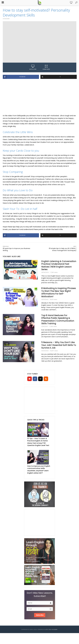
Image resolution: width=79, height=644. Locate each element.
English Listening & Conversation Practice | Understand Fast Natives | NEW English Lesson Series (56, 266)
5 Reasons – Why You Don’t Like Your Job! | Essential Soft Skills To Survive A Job (58, 350)
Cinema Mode (46, 67)
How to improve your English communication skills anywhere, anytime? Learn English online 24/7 (39, 473)
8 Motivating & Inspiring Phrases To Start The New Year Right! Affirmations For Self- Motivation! (59, 293)
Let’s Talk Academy (51, 633)
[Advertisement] (40, 98)
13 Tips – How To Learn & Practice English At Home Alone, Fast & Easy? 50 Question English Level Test (39, 447)
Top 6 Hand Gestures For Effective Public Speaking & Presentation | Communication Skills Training (57, 323)
